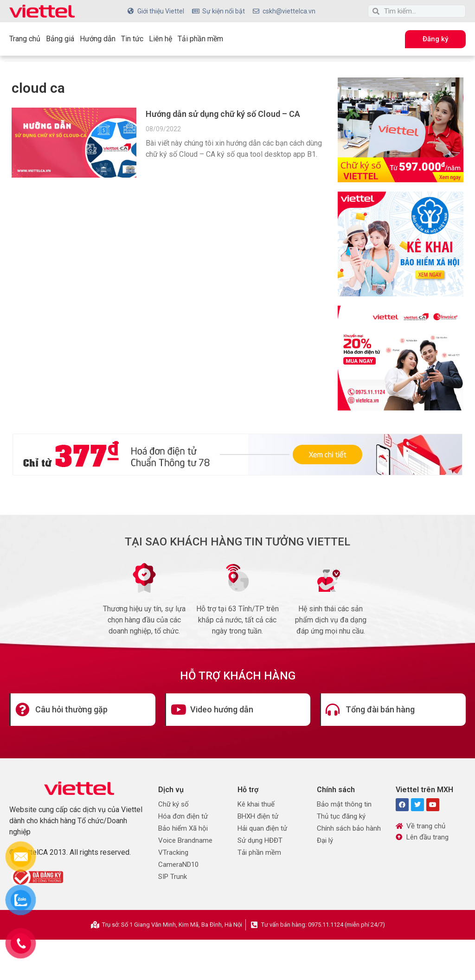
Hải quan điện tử (262, 828)
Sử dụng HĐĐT (260, 840)
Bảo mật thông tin (344, 804)
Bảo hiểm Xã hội (183, 828)
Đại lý (325, 840)
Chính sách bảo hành (349, 828)
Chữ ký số (173, 804)
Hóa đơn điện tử (183, 816)
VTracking (173, 852)
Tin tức (132, 39)
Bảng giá (60, 39)
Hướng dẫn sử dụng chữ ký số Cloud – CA (223, 114)
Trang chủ (25, 39)
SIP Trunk (173, 877)
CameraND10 (178, 865)
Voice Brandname (185, 840)
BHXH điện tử (258, 816)
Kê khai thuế (256, 804)
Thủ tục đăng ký (341, 816)
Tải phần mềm (200, 39)
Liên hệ (160, 39)
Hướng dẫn (98, 39)
